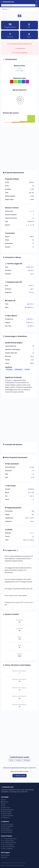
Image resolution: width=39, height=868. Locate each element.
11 (33, 211)
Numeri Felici (6, 828)
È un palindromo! (20, 48)
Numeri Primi (6, 808)
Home (5, 9)
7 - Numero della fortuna (9, 839)
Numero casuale (19, 776)
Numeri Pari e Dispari (7, 824)
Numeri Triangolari (7, 826)
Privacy (3, 806)
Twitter (11, 760)
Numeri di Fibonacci (7, 810)
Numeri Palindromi (7, 816)
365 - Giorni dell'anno (8, 847)
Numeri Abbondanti (7, 830)
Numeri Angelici (6, 814)
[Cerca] (18, 5)
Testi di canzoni (5, 855)
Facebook (19, 760)
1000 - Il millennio (7, 849)
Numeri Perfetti (6, 812)
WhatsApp (27, 760)
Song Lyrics (4, 857)
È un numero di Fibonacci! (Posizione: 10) (19, 44)
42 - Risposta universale (8, 843)
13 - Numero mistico (8, 841)
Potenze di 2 (5, 817)
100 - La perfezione (7, 845)
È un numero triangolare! (20, 53)
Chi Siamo (5, 802)
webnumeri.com (7, 2)
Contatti (3, 804)
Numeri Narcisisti (7, 832)
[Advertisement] (19, 148)
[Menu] (37, 2)
